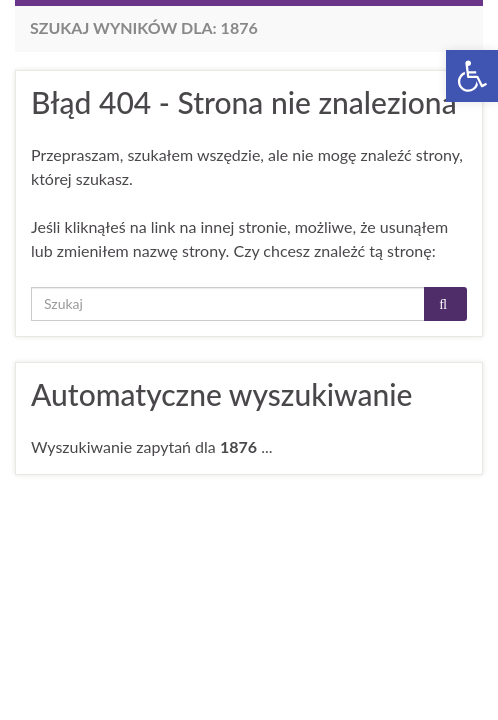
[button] (472, 76)
